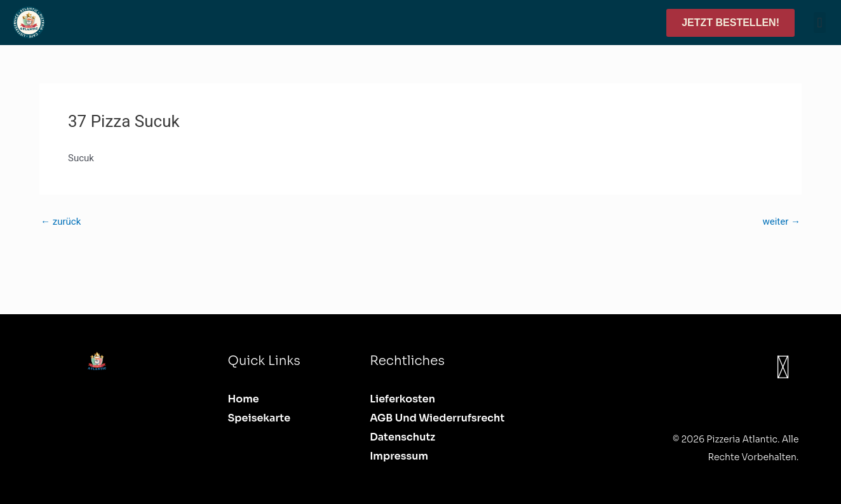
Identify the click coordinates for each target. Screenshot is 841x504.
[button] (820, 23)
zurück (61, 222)
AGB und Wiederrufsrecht (437, 418)
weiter (781, 222)
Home (244, 399)
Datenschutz (402, 437)
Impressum (399, 456)
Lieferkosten (402, 399)
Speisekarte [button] (259, 418)
